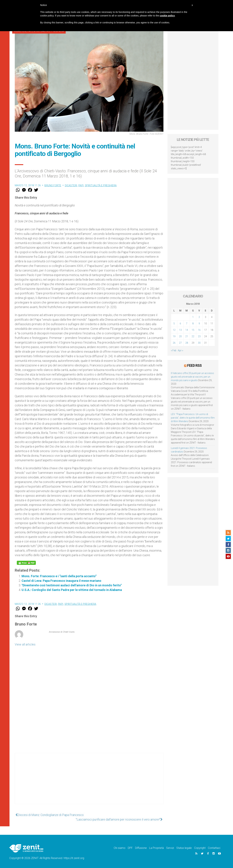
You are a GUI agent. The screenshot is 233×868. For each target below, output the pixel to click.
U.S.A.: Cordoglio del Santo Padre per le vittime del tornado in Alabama (72, 590)
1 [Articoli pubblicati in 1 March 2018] (193, 317)
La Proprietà (156, 848)
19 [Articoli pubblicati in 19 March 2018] (174, 336)
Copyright (200, 848)
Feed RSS (194, 366)
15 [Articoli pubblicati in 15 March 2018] (193, 330)
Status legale (184, 848)
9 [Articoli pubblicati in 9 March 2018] (199, 324)
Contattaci (214, 848)
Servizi (170, 848)
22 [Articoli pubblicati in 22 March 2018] (193, 336)
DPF (130, 848)
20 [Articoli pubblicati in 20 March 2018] (180, 336)
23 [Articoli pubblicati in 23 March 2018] (199, 336)
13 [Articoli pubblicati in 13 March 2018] (180, 330)
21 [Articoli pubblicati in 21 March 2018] (187, 336)
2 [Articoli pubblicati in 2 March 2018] (199, 317)
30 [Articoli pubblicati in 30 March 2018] (199, 343)
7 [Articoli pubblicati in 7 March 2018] (187, 324)
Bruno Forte (53, 185)
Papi (81, 185)
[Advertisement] (89, 782)
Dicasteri (71, 185)
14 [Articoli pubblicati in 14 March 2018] (187, 330)
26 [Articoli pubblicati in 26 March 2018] (174, 343)
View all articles (25, 644)
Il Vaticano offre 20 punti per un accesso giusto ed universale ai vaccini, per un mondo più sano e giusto (192, 377)
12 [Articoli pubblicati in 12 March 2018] (174, 330)
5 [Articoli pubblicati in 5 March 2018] (174, 324)
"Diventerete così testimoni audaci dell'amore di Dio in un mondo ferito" (72, 585)
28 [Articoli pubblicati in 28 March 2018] (187, 343)
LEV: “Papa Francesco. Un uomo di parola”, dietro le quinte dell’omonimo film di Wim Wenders (193, 418)
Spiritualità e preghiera (101, 185)
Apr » (180, 350)
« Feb (174, 350)
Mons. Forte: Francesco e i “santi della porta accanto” (59, 576)
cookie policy (167, 16)
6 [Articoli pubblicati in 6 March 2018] (180, 324)
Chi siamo (120, 848)
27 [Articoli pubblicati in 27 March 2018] (180, 343)
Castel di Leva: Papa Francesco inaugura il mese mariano (61, 581)
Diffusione (141, 848)
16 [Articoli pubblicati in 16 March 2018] (199, 330)
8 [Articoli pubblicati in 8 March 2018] (193, 324)
